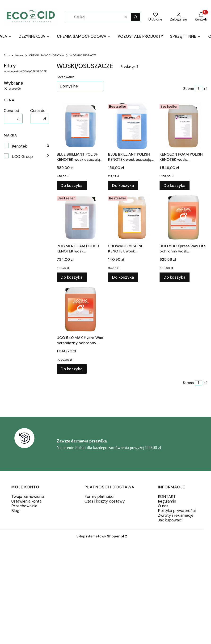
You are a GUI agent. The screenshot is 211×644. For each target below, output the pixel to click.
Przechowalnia (24, 506)
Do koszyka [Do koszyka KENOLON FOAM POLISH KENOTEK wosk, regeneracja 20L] (175, 186)
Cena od (11, 111)
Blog (15, 511)
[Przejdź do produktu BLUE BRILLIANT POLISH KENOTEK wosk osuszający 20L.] (80, 126)
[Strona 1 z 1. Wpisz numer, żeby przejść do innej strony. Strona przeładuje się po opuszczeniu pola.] (198, 88)
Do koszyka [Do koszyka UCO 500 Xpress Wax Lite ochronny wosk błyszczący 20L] (175, 277)
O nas (163, 506)
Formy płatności (99, 496)
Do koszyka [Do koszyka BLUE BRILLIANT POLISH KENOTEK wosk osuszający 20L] (72, 186)
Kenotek (19, 146)
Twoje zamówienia (28, 496)
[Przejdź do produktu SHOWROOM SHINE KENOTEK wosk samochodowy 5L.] (132, 218)
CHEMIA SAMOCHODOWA (46, 55)
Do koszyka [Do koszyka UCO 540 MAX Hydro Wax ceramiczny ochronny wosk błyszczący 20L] (72, 369)
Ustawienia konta (26, 501)
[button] (135, 17)
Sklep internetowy (100, 536)
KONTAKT (167, 496)
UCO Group (22, 157)
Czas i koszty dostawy (105, 501)
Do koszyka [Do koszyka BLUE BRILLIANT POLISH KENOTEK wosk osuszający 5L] (123, 186)
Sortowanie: (66, 77)
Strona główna (14, 55)
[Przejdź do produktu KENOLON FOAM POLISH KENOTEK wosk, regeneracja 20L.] (183, 126)
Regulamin (167, 501)
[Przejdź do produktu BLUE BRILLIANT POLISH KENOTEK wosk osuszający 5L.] (132, 126)
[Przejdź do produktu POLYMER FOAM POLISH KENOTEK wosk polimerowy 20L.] (80, 218)
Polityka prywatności (177, 511)
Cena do (38, 111)
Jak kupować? (171, 520)
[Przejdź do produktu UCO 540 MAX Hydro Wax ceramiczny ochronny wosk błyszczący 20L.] (80, 309)
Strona (188, 88)
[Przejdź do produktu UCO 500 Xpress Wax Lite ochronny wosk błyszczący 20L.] (183, 218)
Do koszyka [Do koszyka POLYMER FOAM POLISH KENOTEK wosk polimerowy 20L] (72, 277)
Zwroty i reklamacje (176, 515)
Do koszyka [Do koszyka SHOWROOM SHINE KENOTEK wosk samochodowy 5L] (123, 277)
